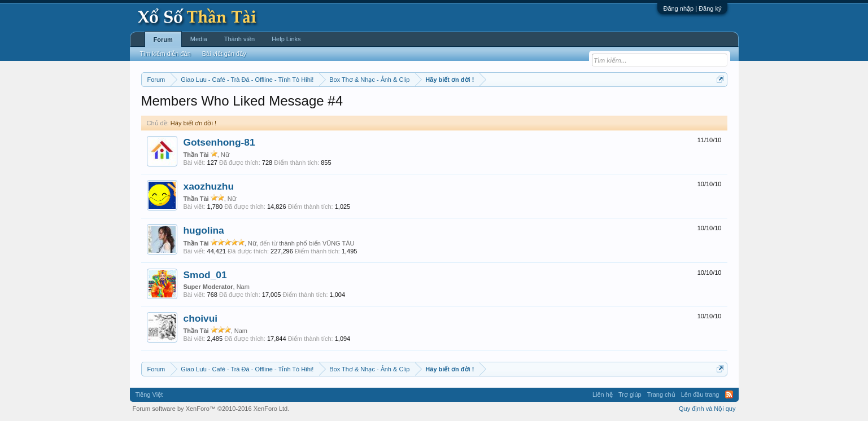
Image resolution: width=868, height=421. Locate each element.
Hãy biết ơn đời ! (193, 123)
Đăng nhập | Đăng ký (692, 8)
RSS (729, 394)
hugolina (204, 230)
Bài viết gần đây (224, 54)
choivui (201, 318)
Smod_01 (205, 275)
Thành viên (239, 39)
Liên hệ (603, 394)
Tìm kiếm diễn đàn (165, 54)
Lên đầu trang (700, 394)
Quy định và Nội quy (707, 409)
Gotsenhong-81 (219, 142)
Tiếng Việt (149, 394)
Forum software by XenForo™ (211, 409)
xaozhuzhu (209, 186)
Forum (163, 40)
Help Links (286, 39)
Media (199, 39)
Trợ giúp (630, 394)
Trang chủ (661, 394)
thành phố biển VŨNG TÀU (317, 243)
